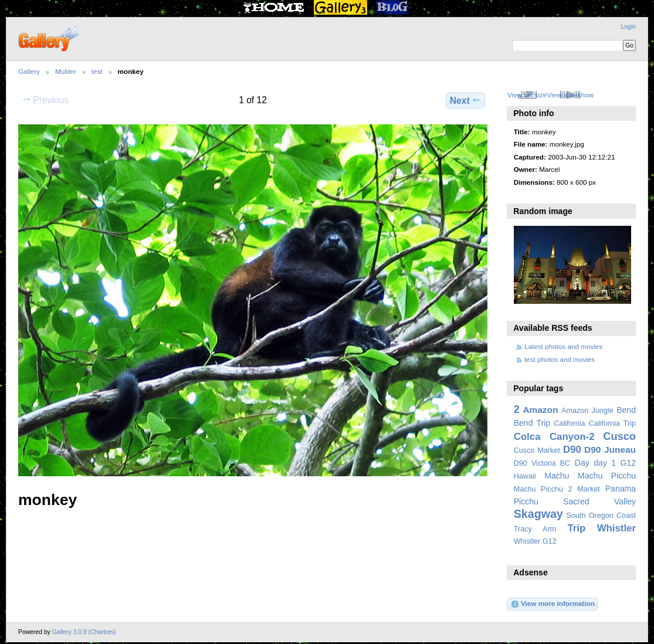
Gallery (29, 71)
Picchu (526, 501)
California (569, 423)
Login (628, 27)
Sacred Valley (599, 501)
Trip (576, 528)
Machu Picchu (607, 476)
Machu (557, 476)
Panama (621, 489)
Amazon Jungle (587, 411)
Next (465, 100)
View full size (527, 95)
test (97, 71)
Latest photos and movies (563, 346)
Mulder (66, 71)
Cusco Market (537, 450)
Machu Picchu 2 (543, 489)
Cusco (619, 436)
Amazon (540, 410)
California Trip (612, 423)
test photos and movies (560, 359)
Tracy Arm (535, 529)
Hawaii (525, 476)
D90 (572, 450)
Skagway (538, 514)
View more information (553, 604)
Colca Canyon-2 (554, 437)
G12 (628, 463)
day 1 (605, 463)
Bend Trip (532, 423)
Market (589, 489)
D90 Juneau (610, 450)
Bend (626, 410)
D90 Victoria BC (542, 463)
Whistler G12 (535, 541)
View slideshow (570, 95)
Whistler (616, 528)
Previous (45, 100)
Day (582, 463)
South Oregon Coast (601, 516)
